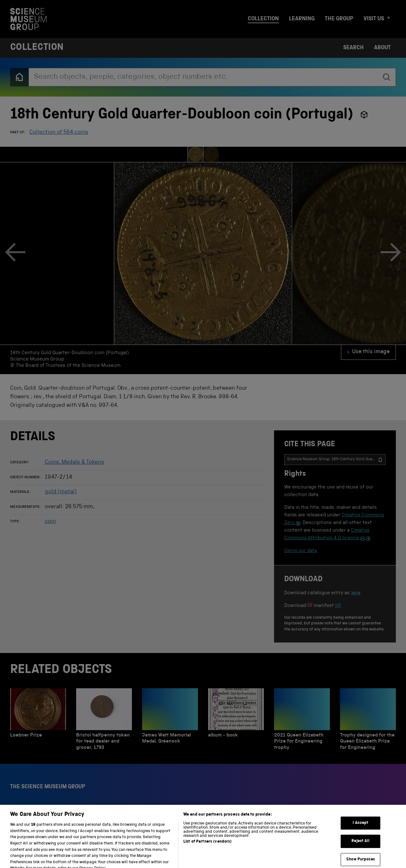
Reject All (360, 854)
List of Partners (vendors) (207, 854)
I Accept (360, 835)
